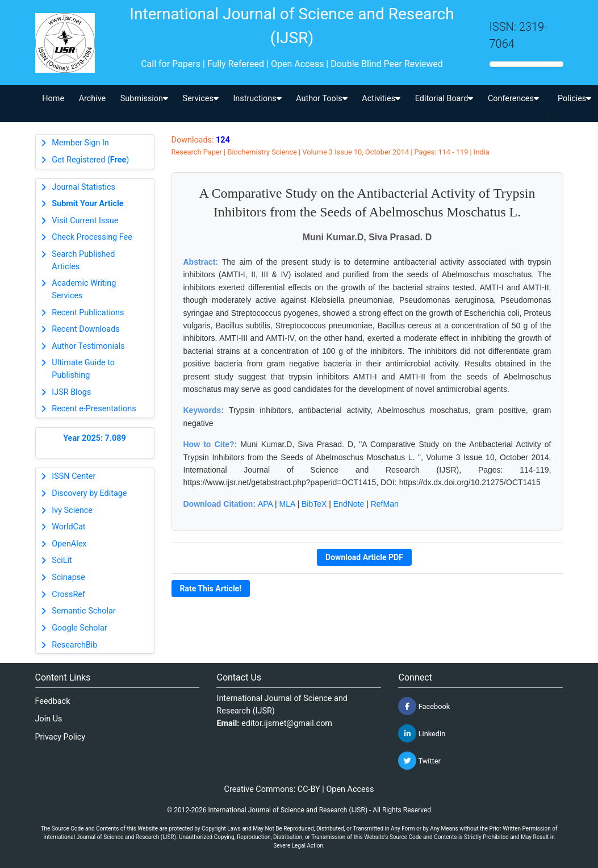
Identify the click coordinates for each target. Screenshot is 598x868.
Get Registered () (90, 160)
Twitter (419, 761)
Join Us (49, 719)
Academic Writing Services (84, 289)
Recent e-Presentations (94, 409)
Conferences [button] (513, 99)
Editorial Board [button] (444, 99)
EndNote (349, 504)
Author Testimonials (88, 346)
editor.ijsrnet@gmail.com (287, 723)
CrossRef (68, 594)
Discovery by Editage (89, 493)
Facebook (424, 706)
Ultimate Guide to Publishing (83, 369)
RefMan (385, 504)
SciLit (62, 560)
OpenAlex (69, 544)
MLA (287, 504)
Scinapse (68, 577)
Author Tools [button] (321, 99)
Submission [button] (144, 99)
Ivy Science (72, 510)
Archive (93, 99)
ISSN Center (74, 476)
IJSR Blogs (71, 392)
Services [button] (201, 99)
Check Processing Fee (92, 237)
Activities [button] (381, 99)
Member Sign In (80, 143)
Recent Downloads (85, 329)
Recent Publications (88, 313)
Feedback (53, 701)
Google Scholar (79, 628)
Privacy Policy (60, 737)
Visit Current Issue (85, 221)
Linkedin (422, 733)
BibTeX (314, 504)
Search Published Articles (83, 260)
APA (265, 504)
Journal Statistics (83, 187)
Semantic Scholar (83, 611)
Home (53, 99)
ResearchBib (74, 645)
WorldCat (68, 527)
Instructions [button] (257, 99)
